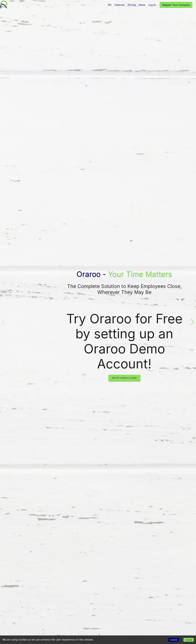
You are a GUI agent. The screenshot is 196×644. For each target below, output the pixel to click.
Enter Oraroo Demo (124, 378)
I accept (189, 640)
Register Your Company (176, 5)
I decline (174, 640)
